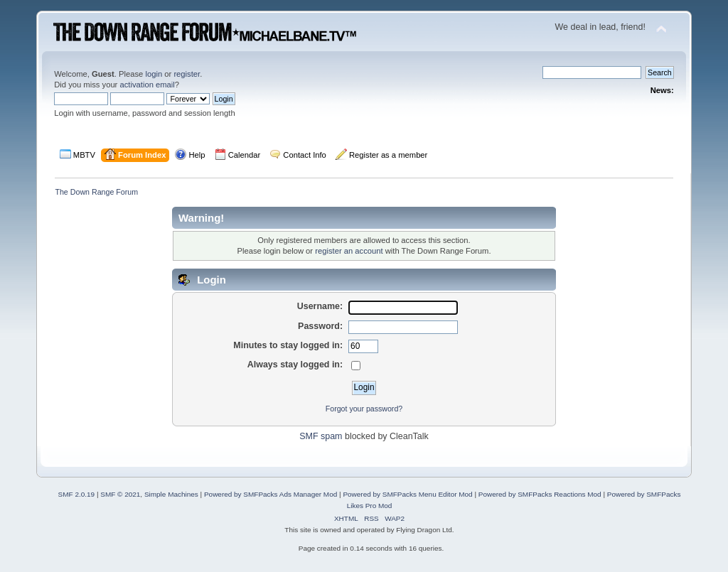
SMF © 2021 (120, 494)
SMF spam (321, 436)
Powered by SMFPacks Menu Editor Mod (407, 494)
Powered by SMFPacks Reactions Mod (540, 494)
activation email (147, 85)
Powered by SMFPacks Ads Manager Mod (271, 494)
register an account (349, 251)
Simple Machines (171, 494)
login (154, 74)
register (187, 74)
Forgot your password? (364, 409)
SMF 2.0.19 (77, 494)
